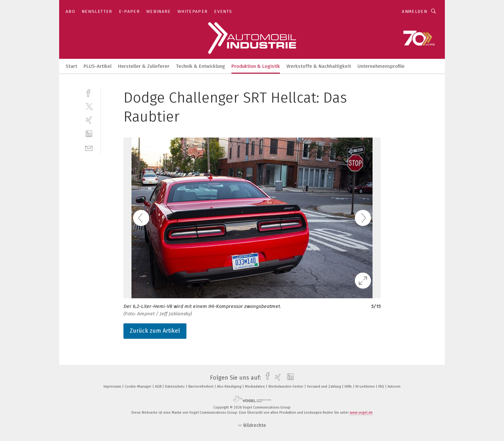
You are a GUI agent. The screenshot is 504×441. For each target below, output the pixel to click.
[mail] (89, 148)
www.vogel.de (361, 413)
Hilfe (349, 387)
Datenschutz (175, 387)
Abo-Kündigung (230, 387)
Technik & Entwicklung (200, 66)
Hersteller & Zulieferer (144, 66)
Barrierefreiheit (201, 387)
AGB (159, 387)
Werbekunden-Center (286, 387)
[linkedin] (89, 134)
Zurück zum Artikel (155, 331)
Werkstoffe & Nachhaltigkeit (319, 66)
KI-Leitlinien (366, 387)
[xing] (89, 120)
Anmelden (414, 11)
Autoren (394, 387)
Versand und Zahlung (324, 387)
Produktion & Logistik (256, 66)
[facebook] (89, 92)
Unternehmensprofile (381, 66)
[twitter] (89, 106)
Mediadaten (255, 387)
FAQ (382, 387)
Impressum (113, 387)
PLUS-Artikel (98, 66)
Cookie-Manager (139, 387)
